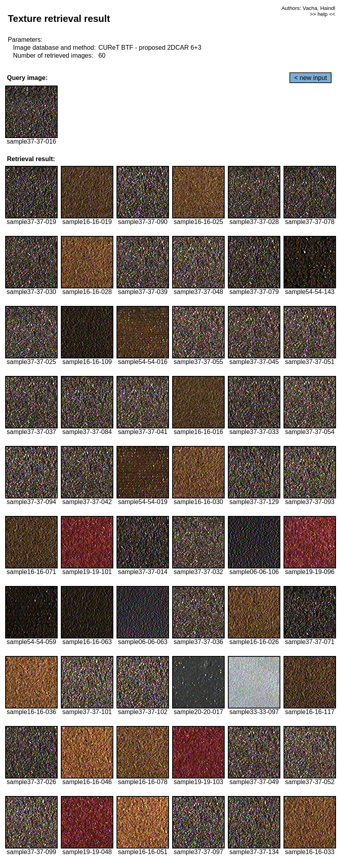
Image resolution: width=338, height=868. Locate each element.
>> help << (322, 14)
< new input (311, 78)
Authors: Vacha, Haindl (308, 8)
